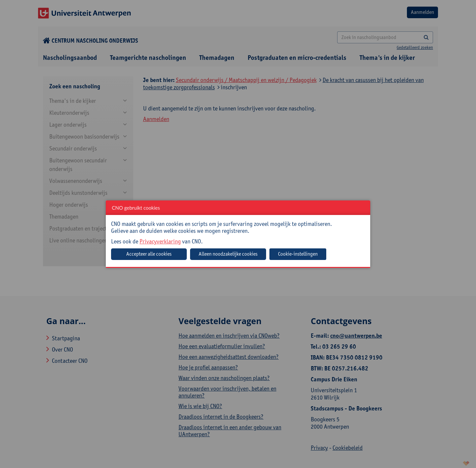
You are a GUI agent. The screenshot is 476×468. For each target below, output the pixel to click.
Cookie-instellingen (298, 254)
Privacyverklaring (160, 241)
